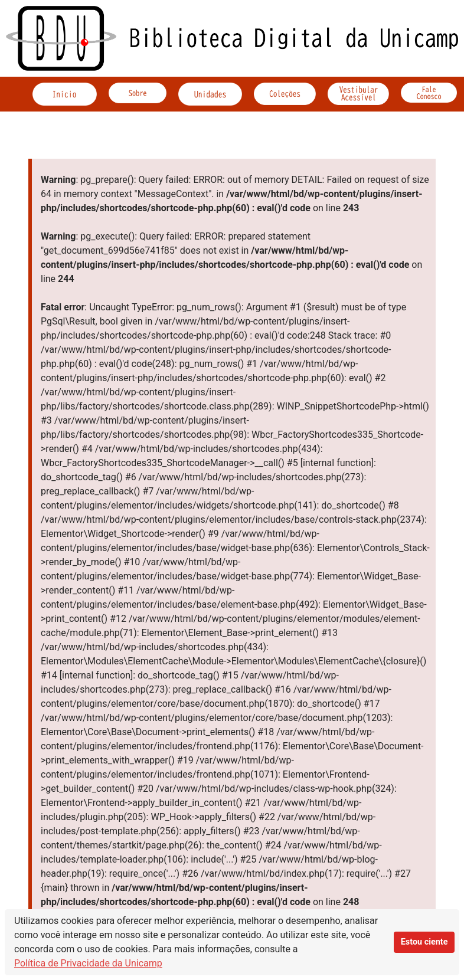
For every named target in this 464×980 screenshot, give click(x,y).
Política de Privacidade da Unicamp (88, 963)
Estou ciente (424, 942)
